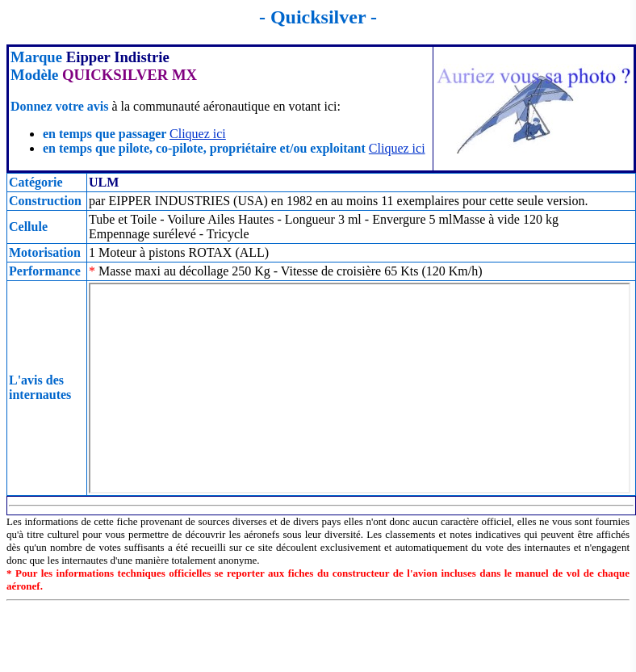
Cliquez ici (198, 134)
